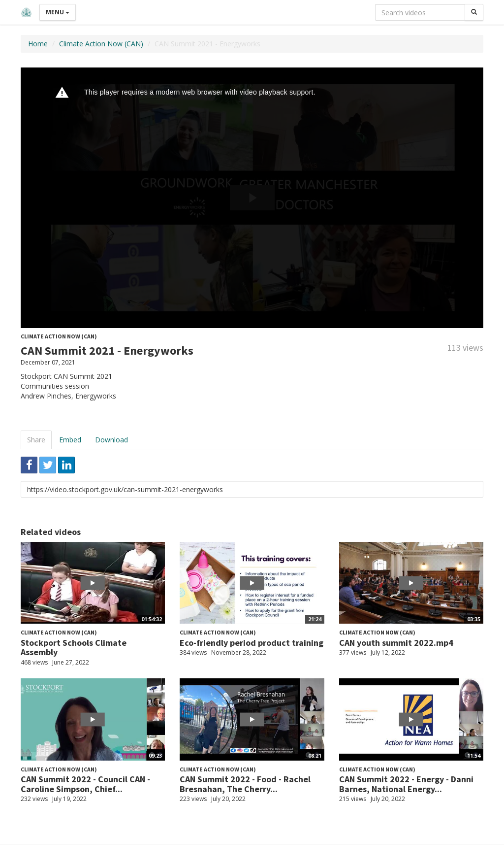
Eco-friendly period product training (252, 643)
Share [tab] (36, 440)
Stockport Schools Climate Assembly (74, 648)
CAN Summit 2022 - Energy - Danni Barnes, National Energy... (406, 784)
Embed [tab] (70, 440)
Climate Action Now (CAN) (101, 44)
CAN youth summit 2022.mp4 (396, 643)
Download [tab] (111, 440)
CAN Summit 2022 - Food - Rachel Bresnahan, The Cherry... (245, 784)
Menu (58, 12)
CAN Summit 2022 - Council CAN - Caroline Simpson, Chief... (85, 784)
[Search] (474, 12)
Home (38, 44)
